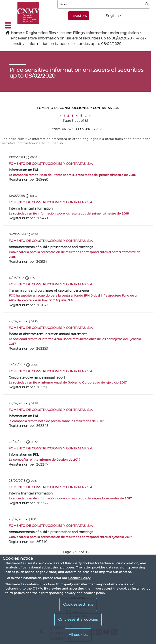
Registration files (41, 33)
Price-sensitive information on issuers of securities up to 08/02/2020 (71, 38)
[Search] (147, 4)
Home (16, 33)
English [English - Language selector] (112, 16)
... (86, 116)
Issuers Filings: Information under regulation (99, 33)
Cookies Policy (79, 578)
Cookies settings (78, 604)
